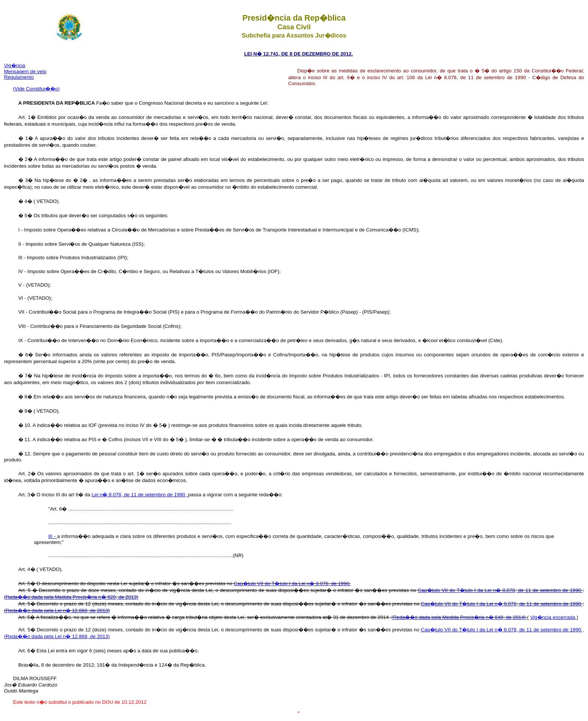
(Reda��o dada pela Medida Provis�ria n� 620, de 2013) (71, 597)
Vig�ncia (15, 65)
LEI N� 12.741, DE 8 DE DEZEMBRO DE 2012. (298, 54)
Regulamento (19, 77)
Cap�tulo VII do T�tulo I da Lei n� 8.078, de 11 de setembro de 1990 (500, 590)
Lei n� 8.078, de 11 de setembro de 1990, (140, 495)
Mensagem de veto (25, 71)
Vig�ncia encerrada (553, 617)
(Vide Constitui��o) (36, 89)
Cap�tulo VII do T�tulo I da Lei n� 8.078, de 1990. (292, 584)
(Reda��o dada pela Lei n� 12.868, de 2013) (57, 611)
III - (53, 536)
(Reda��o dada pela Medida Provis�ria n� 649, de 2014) (459, 617)
